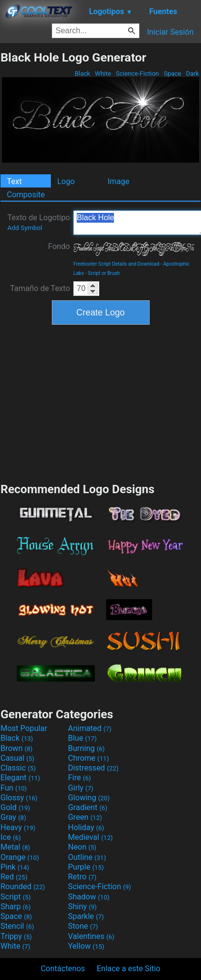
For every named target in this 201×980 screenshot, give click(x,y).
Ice (11, 837)
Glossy (19, 798)
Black (82, 73)
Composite (26, 195)
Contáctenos (63, 969)
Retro (82, 877)
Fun (14, 788)
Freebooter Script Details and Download (116, 264)
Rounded (23, 886)
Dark (192, 73)
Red (14, 877)
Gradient (88, 807)
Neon (82, 847)
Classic (18, 768)
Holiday (86, 827)
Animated (90, 728)
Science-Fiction (138, 73)
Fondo (59, 246)
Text (14, 181)
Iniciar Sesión (170, 32)
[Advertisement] (101, 402)
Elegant (20, 778)
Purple (86, 867)
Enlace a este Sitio (129, 969)
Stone (83, 926)
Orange (20, 857)
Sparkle (86, 916)
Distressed (93, 768)
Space (172, 73)
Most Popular (24, 728)
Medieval (90, 837)
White (103, 73)
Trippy (16, 936)
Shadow (89, 897)
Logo (66, 181)
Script (16, 897)
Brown (16, 748)
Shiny (82, 907)
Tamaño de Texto (40, 288)
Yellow (86, 946)
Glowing (89, 798)
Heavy (18, 827)
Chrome (89, 758)
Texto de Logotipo (39, 222)
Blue (82, 738)
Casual (17, 758)
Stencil (17, 926)
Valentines (91, 936)
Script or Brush (104, 273)
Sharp (16, 907)
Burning (86, 748)
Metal (15, 847)
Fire (79, 778)
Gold (15, 807)
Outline (87, 857)
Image (119, 181)
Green (85, 817)
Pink (15, 867)
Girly (81, 788)
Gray (13, 817)
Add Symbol (25, 228)
